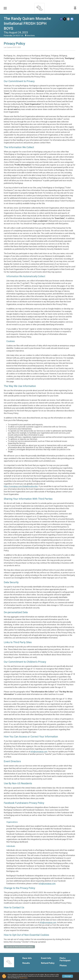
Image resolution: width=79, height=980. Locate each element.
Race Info (27, 958)
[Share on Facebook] (61, 19)
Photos (63, 966)
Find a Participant (65, 959)
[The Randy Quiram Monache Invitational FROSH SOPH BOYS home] (39, 7)
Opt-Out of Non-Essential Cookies (19, 947)
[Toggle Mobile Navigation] (5, 8)
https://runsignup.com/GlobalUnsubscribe (21, 486)
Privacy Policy (23, 978)
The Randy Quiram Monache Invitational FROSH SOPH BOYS (27, 23)
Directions (31, 36)
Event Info (46, 958)
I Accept (67, 976)
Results (26, 963)
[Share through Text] (72, 19)
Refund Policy (48, 963)
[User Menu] (75, 8)
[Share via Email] (68, 19)
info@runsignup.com (39, 752)
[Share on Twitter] (65, 19)
